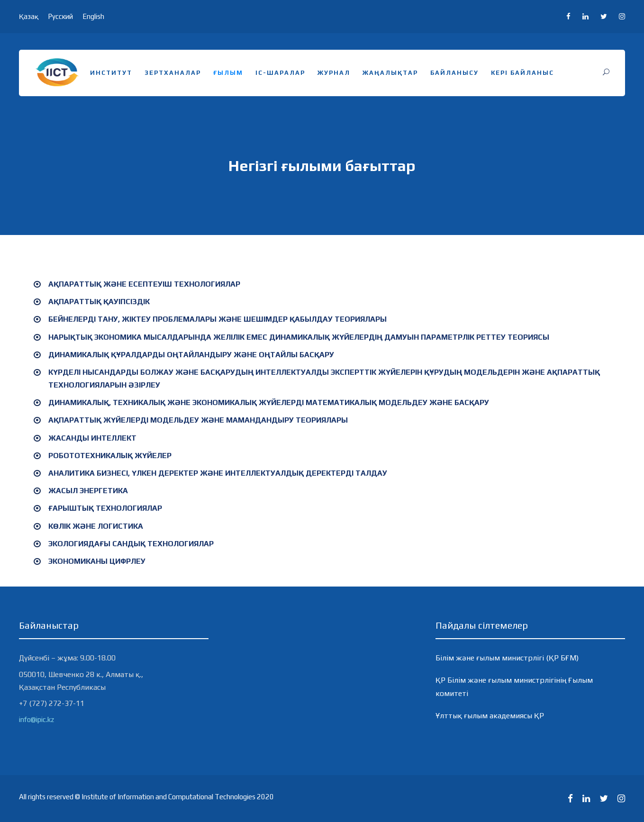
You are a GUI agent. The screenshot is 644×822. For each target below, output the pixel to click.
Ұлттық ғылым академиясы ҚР (490, 716)
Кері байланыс (522, 73)
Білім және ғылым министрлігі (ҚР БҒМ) (507, 658)
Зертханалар (173, 73)
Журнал (334, 73)
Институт (111, 73)
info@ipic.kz (36, 719)
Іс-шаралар (280, 73)
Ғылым (228, 73)
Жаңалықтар (390, 73)
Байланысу (454, 73)
